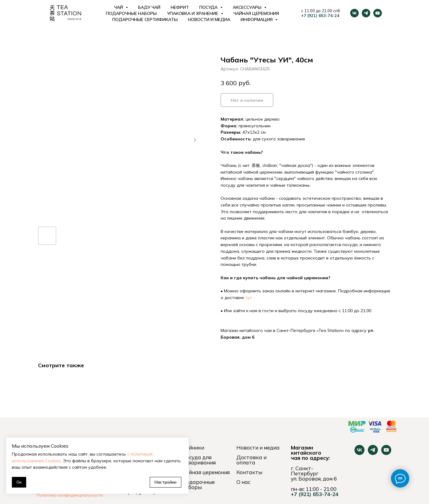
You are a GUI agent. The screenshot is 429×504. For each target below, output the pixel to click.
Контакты (249, 472)
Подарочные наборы (131, 13)
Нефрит (180, 7)
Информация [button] (257, 19)
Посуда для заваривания (199, 460)
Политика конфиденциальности (70, 495)
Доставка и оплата (251, 460)
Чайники (193, 448)
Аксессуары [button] (248, 7)
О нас (243, 482)
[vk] (354, 13)
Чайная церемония (256, 13)
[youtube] (378, 13)
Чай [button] (119, 7)
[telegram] (366, 13)
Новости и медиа (209, 19)
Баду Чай (149, 7)
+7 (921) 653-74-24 (320, 16)
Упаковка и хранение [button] (193, 13)
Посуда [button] (209, 7)
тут (249, 298)
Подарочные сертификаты (145, 19)
